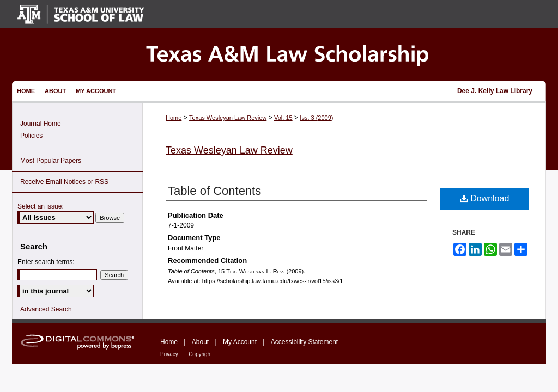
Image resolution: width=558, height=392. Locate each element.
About (200, 342)
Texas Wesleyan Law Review (228, 118)
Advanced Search (46, 309)
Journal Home (41, 124)
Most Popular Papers (51, 161)
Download (485, 198)
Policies (31, 136)
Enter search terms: (46, 262)
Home (174, 118)
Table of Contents (214, 191)
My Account (240, 342)
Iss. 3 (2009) (316, 118)
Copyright (200, 354)
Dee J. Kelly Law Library (495, 91)
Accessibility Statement (304, 342)
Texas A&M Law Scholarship (279, 55)
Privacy (169, 354)
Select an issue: (41, 206)
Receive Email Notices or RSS (64, 182)
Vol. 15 (283, 118)
